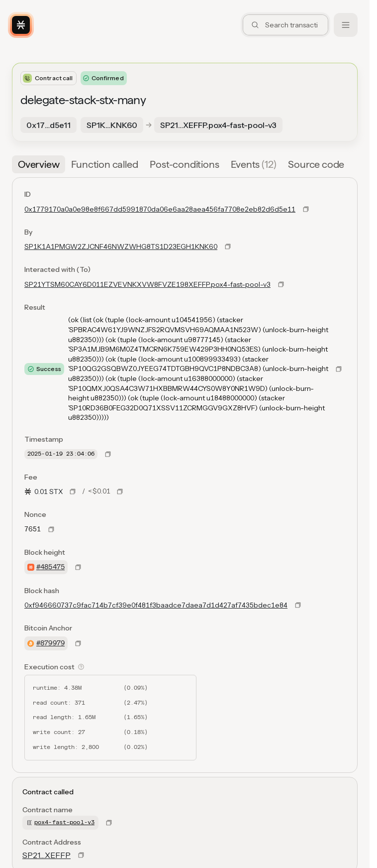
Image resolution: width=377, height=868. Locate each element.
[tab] (39, 164)
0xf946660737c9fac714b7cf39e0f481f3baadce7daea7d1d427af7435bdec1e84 (156, 605)
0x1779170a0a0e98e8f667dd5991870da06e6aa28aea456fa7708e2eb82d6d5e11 (160, 209)
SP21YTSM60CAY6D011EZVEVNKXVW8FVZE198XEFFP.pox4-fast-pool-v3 (147, 284)
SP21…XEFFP (47, 855)
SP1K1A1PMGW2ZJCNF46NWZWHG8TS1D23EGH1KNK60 (121, 247)
